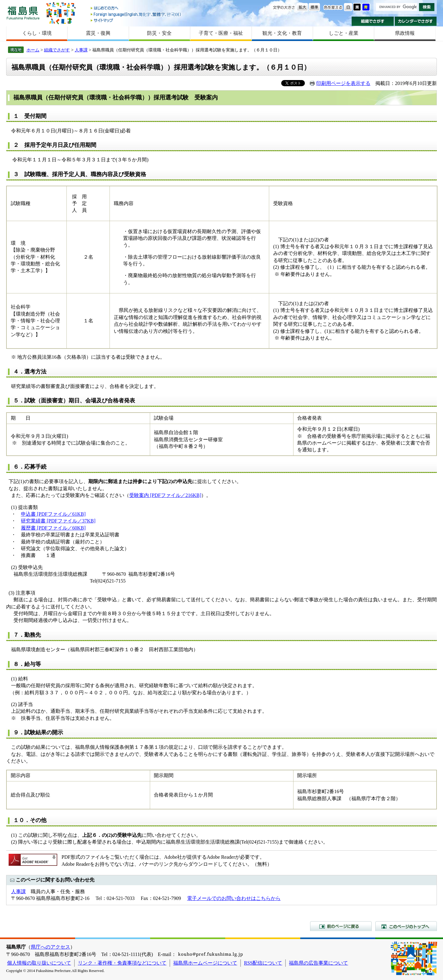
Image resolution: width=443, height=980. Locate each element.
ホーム (33, 50)
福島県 (23, 13)
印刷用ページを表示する (343, 83)
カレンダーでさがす (416, 21)
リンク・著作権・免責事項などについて (122, 963)
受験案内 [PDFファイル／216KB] (165, 495)
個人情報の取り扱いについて (39, 963)
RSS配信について (263, 963)
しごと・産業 (344, 33)
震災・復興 (98, 33)
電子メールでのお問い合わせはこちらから (234, 898)
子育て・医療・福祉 (221, 33)
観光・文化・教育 (282, 33)
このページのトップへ (406, 926)
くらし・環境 (37, 33)
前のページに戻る (341, 926)
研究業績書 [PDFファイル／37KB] (58, 521)
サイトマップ (136, 20)
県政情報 (405, 33)
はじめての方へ (136, 8)
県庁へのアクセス (50, 947)
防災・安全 (159, 33)
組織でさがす (373, 21)
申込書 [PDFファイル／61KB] (53, 514)
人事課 (81, 50)
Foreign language (136, 14)
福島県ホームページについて (205, 963)
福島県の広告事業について (318, 963)
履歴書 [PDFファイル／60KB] (53, 528)
